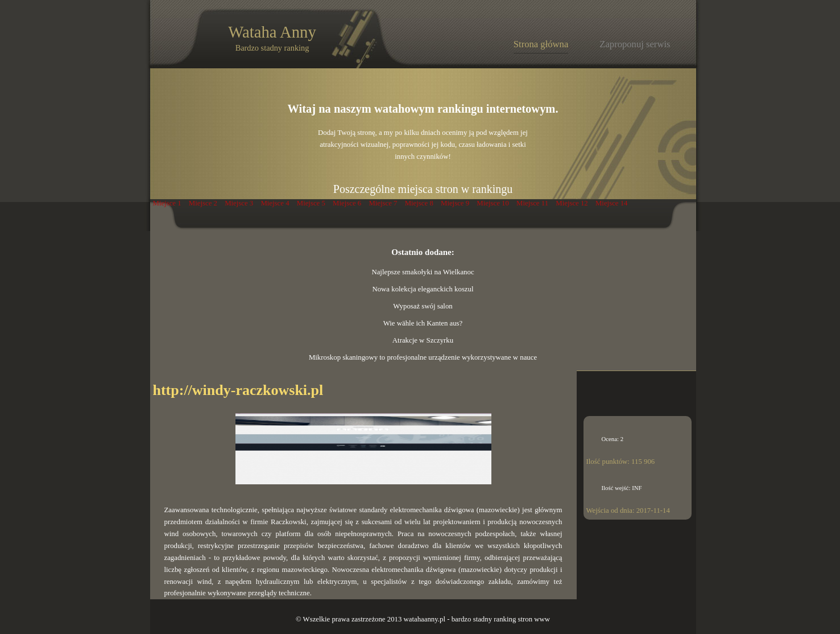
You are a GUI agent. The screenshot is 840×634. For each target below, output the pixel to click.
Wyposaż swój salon (423, 306)
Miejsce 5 (311, 203)
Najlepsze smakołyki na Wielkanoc (423, 272)
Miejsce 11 (532, 203)
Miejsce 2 (203, 203)
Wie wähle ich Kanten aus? (423, 323)
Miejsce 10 (493, 203)
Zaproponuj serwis (635, 44)
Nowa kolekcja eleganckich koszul (423, 289)
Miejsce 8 (419, 203)
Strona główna (541, 44)
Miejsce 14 (612, 203)
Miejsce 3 (239, 203)
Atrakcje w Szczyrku (423, 340)
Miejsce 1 (167, 203)
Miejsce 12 (572, 203)
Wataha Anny (272, 38)
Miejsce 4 (275, 203)
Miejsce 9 (455, 203)
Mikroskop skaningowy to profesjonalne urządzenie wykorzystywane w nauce (423, 357)
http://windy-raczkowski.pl (238, 390)
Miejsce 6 (347, 203)
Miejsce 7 (383, 203)
